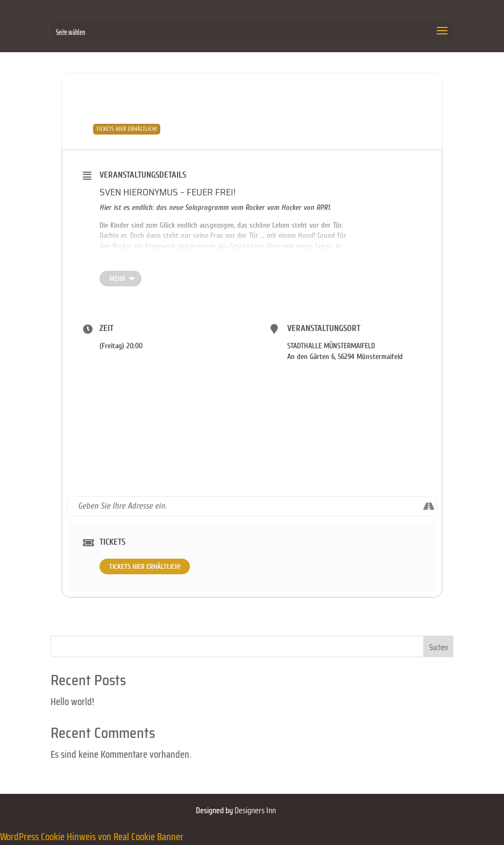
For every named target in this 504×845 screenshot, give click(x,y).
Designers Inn (255, 810)
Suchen (439, 647)
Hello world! (72, 701)
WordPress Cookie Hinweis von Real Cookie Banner (92, 836)
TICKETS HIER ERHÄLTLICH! (145, 566)
